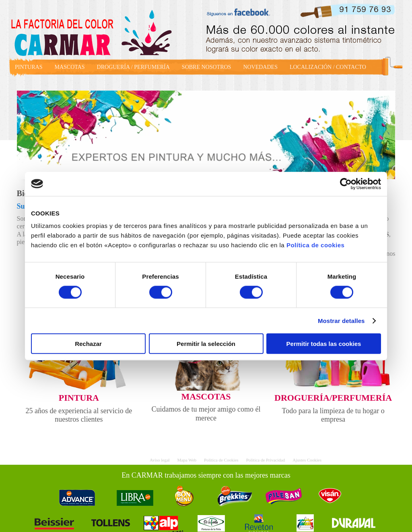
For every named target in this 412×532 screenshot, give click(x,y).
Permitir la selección (206, 344)
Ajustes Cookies (307, 460)
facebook (241, 11)
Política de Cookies (221, 460)
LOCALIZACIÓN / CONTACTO (328, 67)
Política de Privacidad (266, 460)
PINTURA (79, 398)
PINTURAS (29, 67)
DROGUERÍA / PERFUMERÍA (133, 67)
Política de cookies (316, 245)
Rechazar (88, 344)
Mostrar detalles (341, 320)
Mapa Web (187, 460)
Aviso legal (160, 460)
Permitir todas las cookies (324, 344)
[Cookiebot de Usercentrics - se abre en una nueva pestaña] (346, 184)
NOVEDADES (260, 67)
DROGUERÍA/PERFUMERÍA (333, 398)
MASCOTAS (69, 67)
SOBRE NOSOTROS (207, 67)
